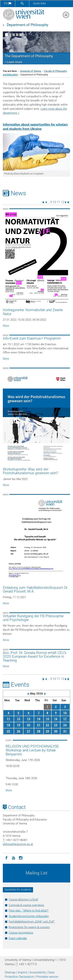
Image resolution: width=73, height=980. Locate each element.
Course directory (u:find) (23, 900)
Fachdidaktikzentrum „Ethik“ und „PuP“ (32, 922)
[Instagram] (21, 858)
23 (56, 725)
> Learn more (13, 62)
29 (47, 731)
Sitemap (10, 972)
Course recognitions (21, 933)
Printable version (47, 977)
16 (56, 719)
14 (39, 719)
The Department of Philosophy (29, 56)
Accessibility (38, 972)
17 (65, 719)
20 (29, 725)
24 (65, 725)
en (8, 3)
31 (65, 731)
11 (8, 719)
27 (29, 731)
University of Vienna (31, 71)
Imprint (23, 972)
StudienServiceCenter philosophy (29, 916)
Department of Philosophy (27, 25)
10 (54, 202)
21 (39, 725)
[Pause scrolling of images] (21, 35)
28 (39, 731)
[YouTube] (14, 858)
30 (56, 731)
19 (19, 725)
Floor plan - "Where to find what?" (29, 911)
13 (29, 719)
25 (8, 731)
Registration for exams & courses (29, 927)
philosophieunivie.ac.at (18, 844)
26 (19, 731)
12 (63, 202)
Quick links (40, 3)
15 (47, 719)
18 (8, 725)
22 (47, 725)
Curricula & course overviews (26, 905)
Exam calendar (18, 938)
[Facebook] (6, 858)
